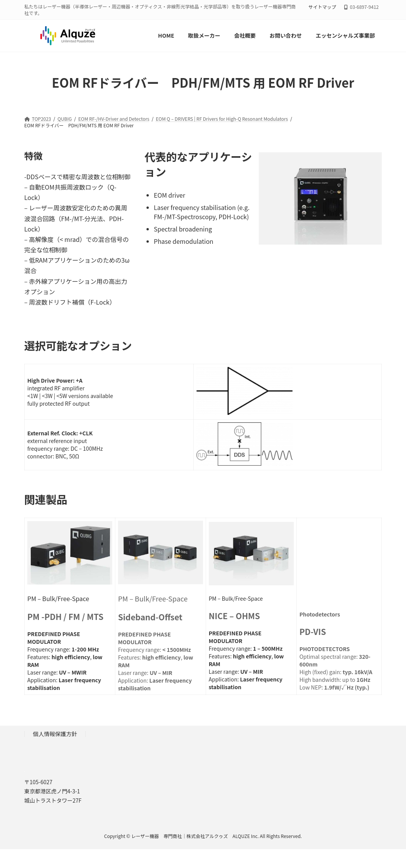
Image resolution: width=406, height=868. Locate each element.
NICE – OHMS (234, 616)
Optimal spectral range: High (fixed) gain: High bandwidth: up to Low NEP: (336, 651)
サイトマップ (322, 7)
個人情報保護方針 (55, 734)
